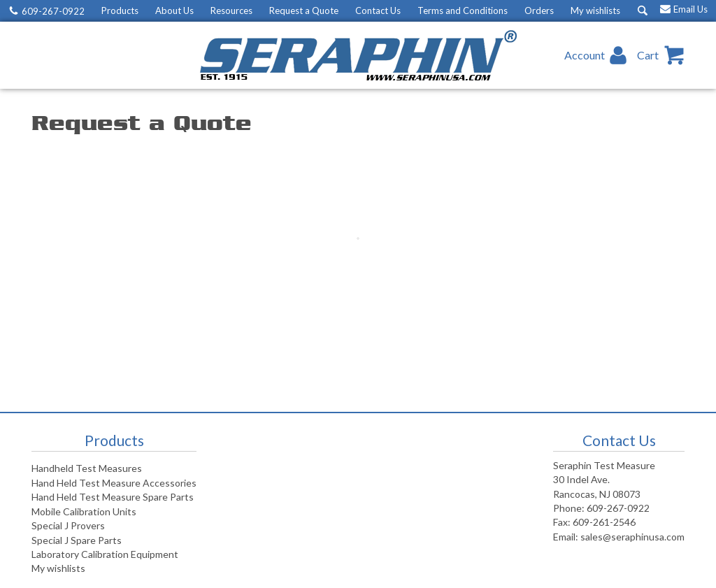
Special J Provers (68, 525)
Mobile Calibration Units (84, 511)
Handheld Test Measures (87, 468)
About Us (174, 10)
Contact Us (378, 10)
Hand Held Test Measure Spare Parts (113, 497)
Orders (539, 10)
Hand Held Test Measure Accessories (114, 483)
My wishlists (595, 10)
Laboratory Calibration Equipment (105, 554)
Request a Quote (304, 10)
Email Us (690, 9)
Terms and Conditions (463, 10)
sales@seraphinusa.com (632, 537)
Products (120, 10)
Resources (231, 10)
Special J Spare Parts (77, 540)
